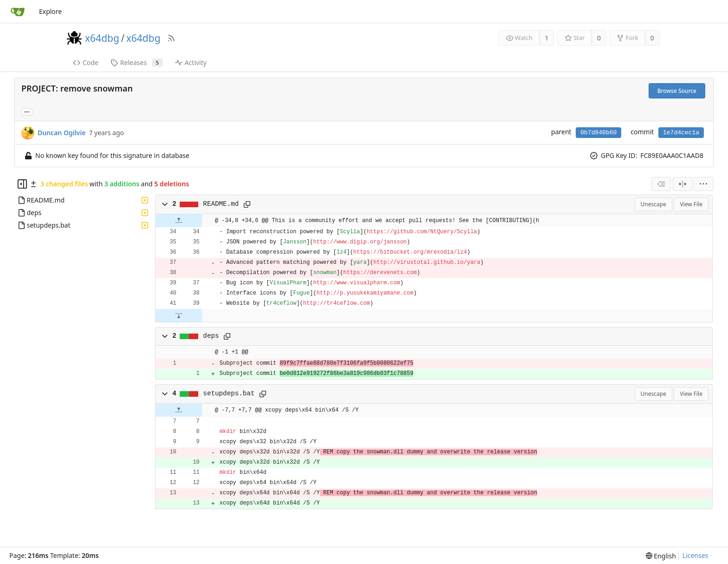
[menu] (703, 184)
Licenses (695, 555)
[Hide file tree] (22, 184)
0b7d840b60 (598, 133)
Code (86, 62)
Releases (137, 62)
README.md (221, 204)
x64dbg (102, 38)
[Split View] (682, 184)
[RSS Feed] (171, 38)
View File (691, 204)
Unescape (653, 204)
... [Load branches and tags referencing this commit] (27, 111)
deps (211, 336)
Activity (191, 62)
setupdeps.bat (229, 393)
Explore (50, 11)
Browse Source (677, 91)
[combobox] (661, 184)
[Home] (18, 12)
